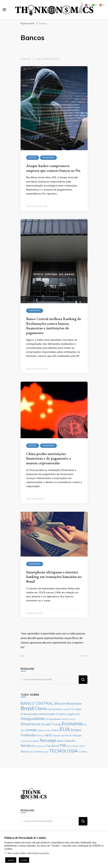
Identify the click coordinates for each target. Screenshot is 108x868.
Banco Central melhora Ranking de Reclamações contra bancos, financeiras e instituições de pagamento (54, 326)
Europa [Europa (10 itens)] (76, 730)
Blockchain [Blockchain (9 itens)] (74, 703)
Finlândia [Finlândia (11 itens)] (28, 735)
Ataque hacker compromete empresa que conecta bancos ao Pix (53, 168)
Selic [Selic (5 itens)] (32, 752)
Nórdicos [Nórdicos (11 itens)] (28, 746)
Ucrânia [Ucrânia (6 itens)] (83, 752)
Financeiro (48, 157)
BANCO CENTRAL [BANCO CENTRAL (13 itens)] (37, 703)
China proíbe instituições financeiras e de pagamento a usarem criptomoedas (49, 458)
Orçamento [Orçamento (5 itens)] (40, 746)
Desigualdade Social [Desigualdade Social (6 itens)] (56, 719)
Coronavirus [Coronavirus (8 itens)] (55, 709)
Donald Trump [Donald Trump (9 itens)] (51, 724)
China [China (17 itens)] (41, 708)
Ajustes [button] (11, 860)
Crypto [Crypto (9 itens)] (61, 714)
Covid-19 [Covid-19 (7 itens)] (68, 709)
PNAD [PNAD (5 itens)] (69, 746)
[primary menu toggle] (4, 10)
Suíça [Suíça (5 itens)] (46, 752)
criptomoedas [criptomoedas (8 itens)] (47, 714)
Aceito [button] (24, 860)
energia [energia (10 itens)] (31, 730)
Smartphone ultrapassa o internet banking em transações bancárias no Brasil (54, 577)
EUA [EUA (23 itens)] (65, 729)
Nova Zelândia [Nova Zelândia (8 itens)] (66, 741)
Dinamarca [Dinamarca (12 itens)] (30, 724)
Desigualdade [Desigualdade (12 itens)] (33, 718)
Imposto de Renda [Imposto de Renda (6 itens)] (62, 735)
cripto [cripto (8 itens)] (78, 709)
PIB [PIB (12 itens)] (63, 745)
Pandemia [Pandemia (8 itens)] (52, 746)
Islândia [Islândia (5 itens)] (36, 741)
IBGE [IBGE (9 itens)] (48, 735)
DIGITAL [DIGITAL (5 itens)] (72, 719)
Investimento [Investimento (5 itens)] (26, 741)
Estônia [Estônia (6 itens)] (55, 730)
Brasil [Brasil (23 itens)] (27, 708)
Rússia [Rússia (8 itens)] (25, 751)
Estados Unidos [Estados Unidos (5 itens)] (44, 730)
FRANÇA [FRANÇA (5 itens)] (40, 736)
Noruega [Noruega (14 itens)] (48, 740)
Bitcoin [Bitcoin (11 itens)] (60, 703)
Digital (33, 157)
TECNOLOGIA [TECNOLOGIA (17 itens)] (64, 751)
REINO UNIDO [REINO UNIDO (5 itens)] (79, 746)
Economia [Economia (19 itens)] (72, 724)
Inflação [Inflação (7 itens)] (77, 735)
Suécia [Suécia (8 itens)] (39, 751)
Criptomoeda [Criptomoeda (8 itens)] (29, 714)
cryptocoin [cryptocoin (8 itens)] (73, 714)
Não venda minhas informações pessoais (28, 853)
